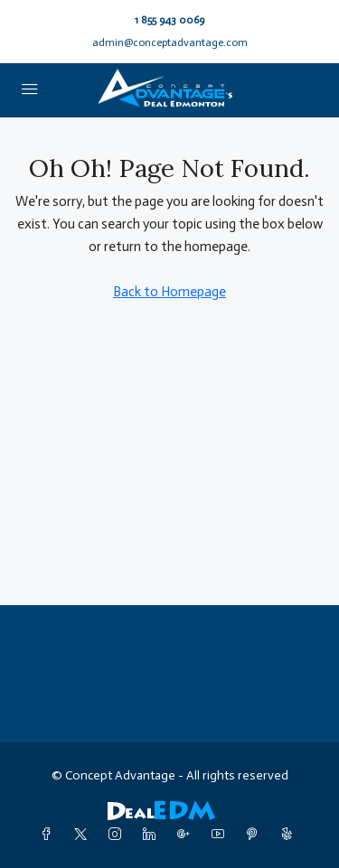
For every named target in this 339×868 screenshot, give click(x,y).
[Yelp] (290, 835)
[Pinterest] (256, 835)
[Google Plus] (187, 835)
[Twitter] (84, 835)
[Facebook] (50, 835)
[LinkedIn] (153, 835)
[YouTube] (221, 835)
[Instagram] (118, 835)
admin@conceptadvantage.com (170, 42)
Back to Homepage (169, 292)
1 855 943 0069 (169, 20)
